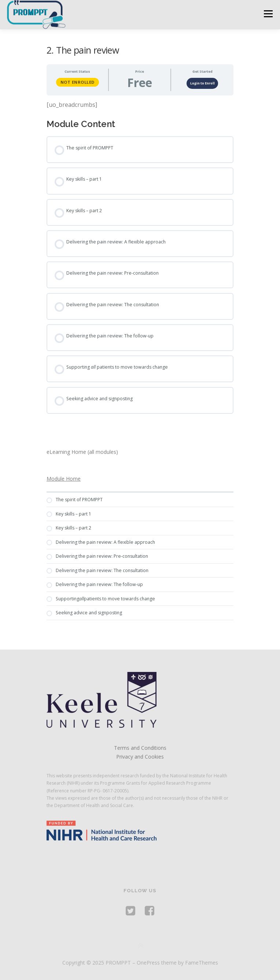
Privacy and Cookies (140, 757)
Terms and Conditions (140, 748)
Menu (268, 14)
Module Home (64, 479)
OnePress (148, 963)
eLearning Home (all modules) (82, 452)
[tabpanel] (140, 105)
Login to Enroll (202, 83)
